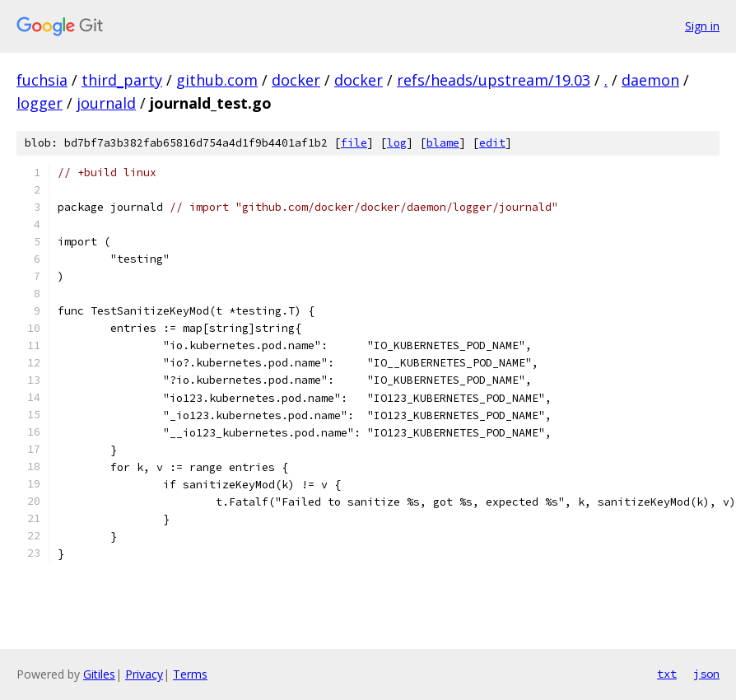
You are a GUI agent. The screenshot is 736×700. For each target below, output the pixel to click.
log (397, 143)
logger (40, 103)
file (354, 143)
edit (492, 143)
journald (106, 103)
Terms (190, 674)
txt (667, 674)
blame (443, 143)
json (706, 674)
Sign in (702, 26)
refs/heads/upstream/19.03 (494, 80)
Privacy (144, 674)
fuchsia (42, 80)
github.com (217, 80)
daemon (650, 80)
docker (296, 80)
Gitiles (99, 674)
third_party (122, 80)
